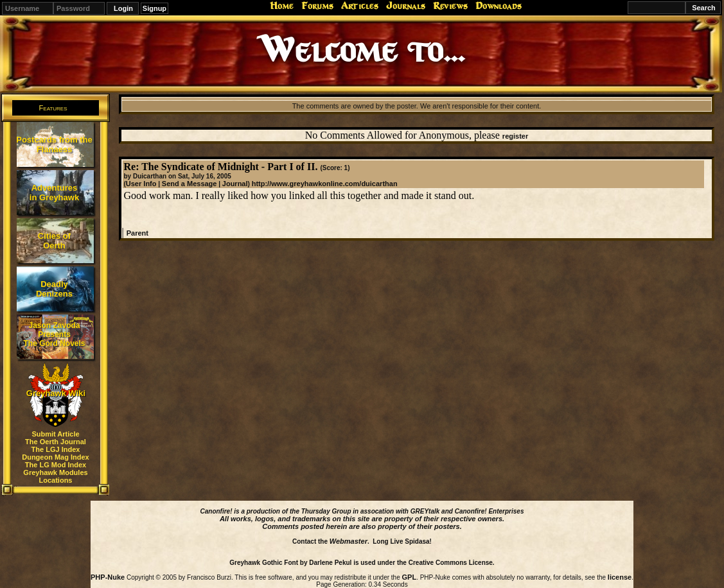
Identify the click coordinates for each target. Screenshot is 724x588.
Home (282, 6)
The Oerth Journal (56, 442)
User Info (141, 184)
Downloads (499, 6)
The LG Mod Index (56, 465)
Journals (406, 6)
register (515, 136)
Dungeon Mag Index (56, 457)
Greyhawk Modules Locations (55, 476)
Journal (235, 184)
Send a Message (190, 184)
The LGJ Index (56, 449)
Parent (137, 233)
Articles (360, 6)
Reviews (450, 6)
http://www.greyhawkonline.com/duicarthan (325, 184)
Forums (317, 6)
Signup (155, 8)
